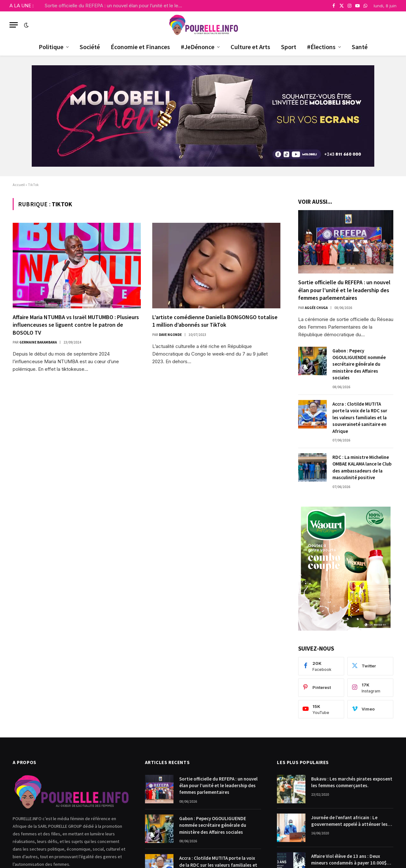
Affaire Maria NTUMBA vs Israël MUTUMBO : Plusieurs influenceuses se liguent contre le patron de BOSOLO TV (76, 325)
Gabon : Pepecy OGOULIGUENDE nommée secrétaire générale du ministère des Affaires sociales (359, 364)
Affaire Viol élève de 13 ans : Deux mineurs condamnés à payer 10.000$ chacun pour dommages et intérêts (349, 860)
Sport (289, 47)
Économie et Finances (140, 47)
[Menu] (14, 25)
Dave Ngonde (170, 335)
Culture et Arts (250, 47)
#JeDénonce (198, 47)
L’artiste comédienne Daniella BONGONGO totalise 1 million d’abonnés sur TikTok (215, 321)
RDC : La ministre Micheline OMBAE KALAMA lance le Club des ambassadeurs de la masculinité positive (362, 467)
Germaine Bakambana (38, 342)
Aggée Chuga (316, 308)
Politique (51, 47)
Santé (360, 47)
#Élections (321, 47)
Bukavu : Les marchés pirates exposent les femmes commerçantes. (352, 782)
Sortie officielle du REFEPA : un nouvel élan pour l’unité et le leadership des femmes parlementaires (116, 6)
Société (90, 47)
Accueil (19, 185)
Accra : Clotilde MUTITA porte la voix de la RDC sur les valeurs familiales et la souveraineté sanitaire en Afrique (360, 418)
